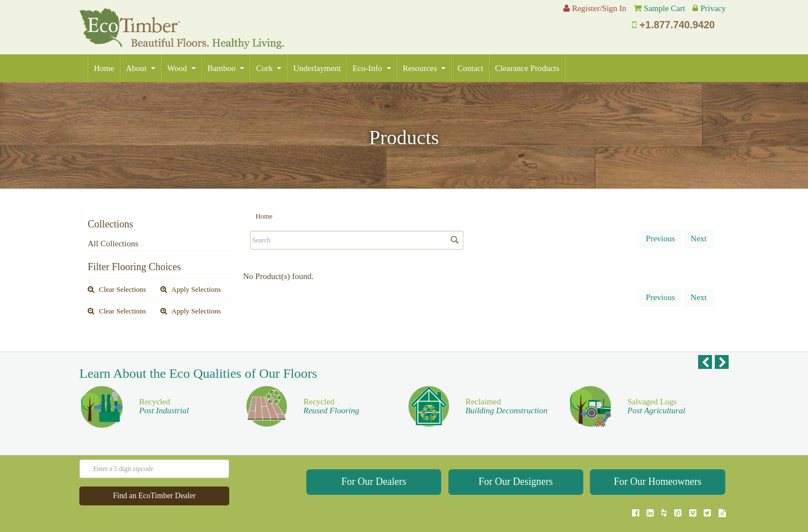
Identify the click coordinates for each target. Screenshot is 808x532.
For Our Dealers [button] (374, 460)
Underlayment (317, 68)
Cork (269, 68)
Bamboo (226, 68)
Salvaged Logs (656, 385)
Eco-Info (372, 68)
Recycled (164, 385)
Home (104, 68)
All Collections (113, 244)
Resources (425, 68)
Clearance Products (527, 68)
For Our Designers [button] (516, 460)
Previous (661, 239)
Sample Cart (665, 8)
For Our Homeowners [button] (658, 460)
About (141, 68)
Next (698, 239)
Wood (181, 68)
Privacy (713, 8)
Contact (470, 68)
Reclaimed (507, 385)
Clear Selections (117, 289)
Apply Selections (191, 289)
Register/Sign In (595, 8)
